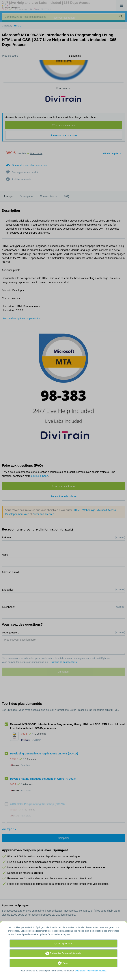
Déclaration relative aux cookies (90, 971)
